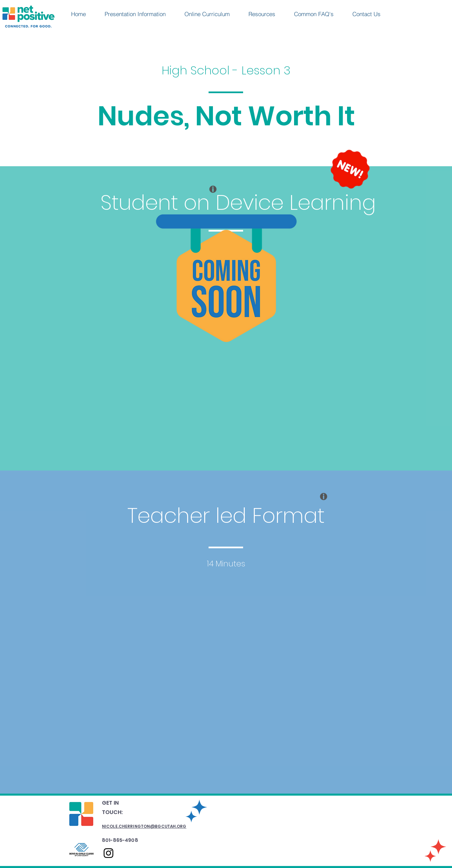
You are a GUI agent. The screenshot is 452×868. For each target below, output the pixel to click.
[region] (211, 204)
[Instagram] (108, 853)
